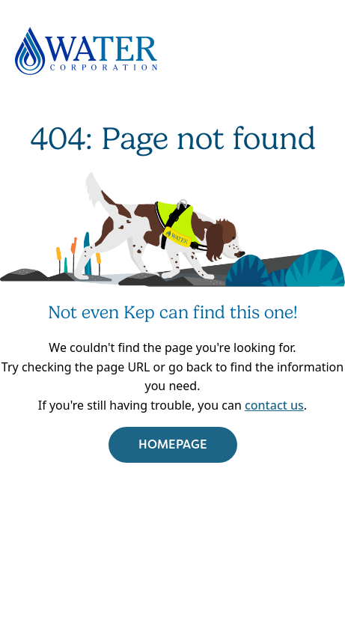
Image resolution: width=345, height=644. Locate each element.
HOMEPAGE (173, 444)
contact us (274, 405)
